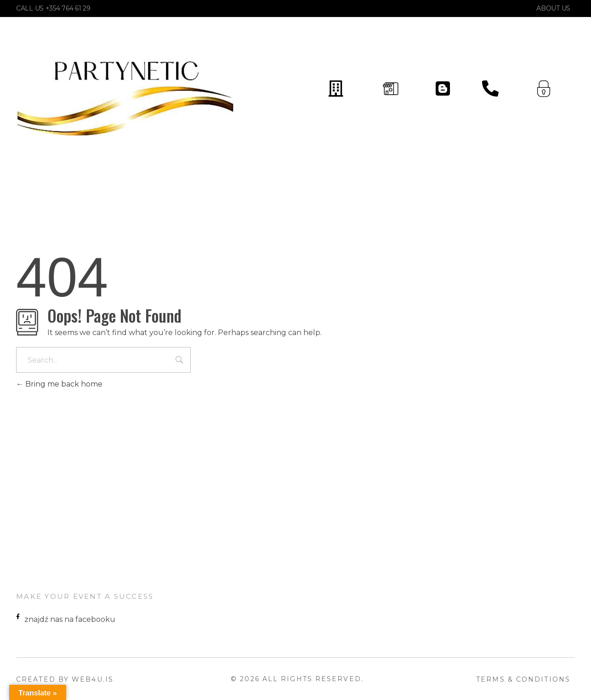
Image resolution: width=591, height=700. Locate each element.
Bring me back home (59, 384)
